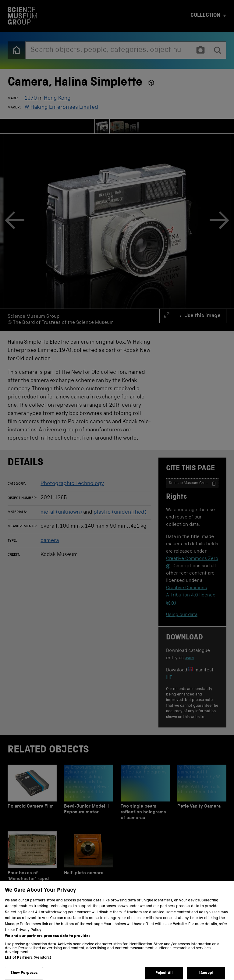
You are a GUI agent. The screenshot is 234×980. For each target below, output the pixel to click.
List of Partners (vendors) (28, 963)
